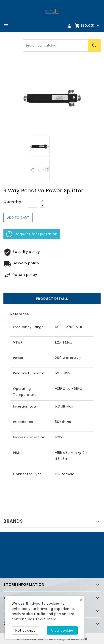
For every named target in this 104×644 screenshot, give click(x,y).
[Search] (62, 45)
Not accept (25, 630)
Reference (20, 314)
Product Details (52, 299)
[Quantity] (33, 203)
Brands (13, 521)
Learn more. (47, 619)
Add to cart (18, 218)
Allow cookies (62, 630)
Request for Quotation (32, 234)
